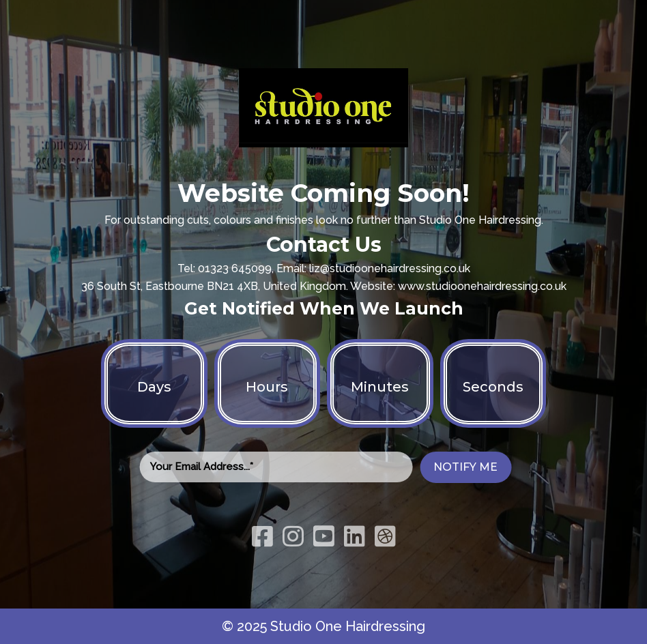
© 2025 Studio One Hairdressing (323, 626)
